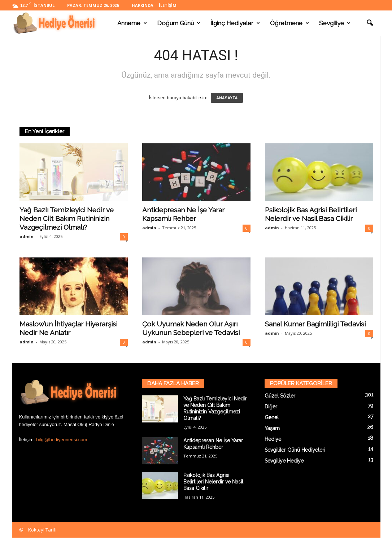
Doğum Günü (179, 23)
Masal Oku (75, 424)
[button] (370, 23)
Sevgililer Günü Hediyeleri (295, 450)
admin (27, 236)
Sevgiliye (335, 23)
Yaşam (272, 428)
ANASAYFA (227, 98)
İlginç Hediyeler (235, 23)
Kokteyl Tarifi (42, 530)
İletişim (168, 5)
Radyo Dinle (101, 424)
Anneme (132, 23)
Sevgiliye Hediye (284, 461)
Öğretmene (289, 23)
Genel (272, 417)
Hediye (273, 439)
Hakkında (143, 5)
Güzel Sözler (280, 396)
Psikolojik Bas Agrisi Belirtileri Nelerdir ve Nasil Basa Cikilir (213, 482)
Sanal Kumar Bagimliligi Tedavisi (315, 324)
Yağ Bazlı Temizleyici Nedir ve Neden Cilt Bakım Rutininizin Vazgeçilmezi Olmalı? (67, 218)
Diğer (271, 407)
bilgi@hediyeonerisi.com (62, 440)
